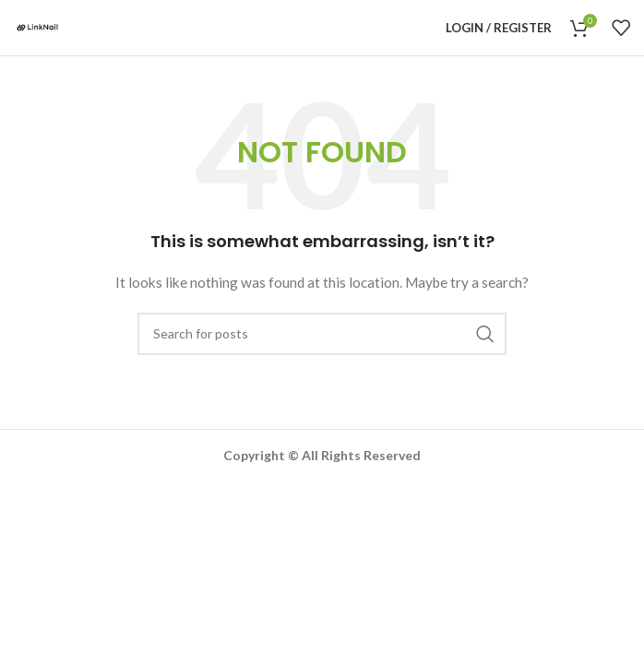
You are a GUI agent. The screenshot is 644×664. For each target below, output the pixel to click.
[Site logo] (37, 26)
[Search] (322, 334)
